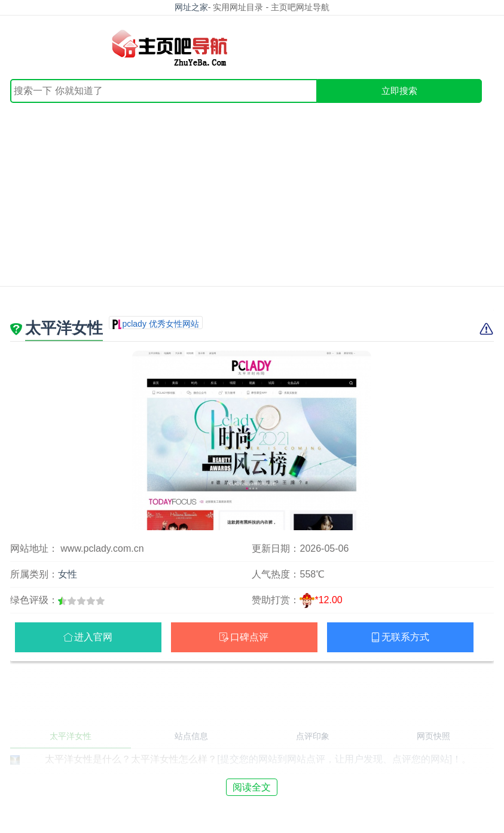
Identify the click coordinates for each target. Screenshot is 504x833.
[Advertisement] (252, 193)
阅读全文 (252, 787)
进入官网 (93, 637)
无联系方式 (405, 637)
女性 (68, 574)
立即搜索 (399, 91)
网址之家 (191, 7)
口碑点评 (249, 637)
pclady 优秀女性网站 (160, 324)
